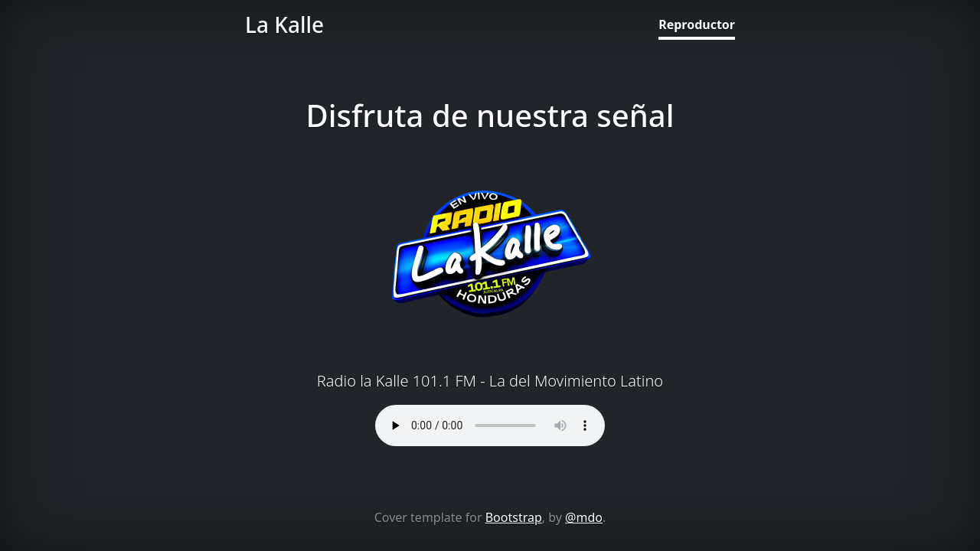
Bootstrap (514, 517)
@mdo (584, 517)
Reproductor (697, 24)
